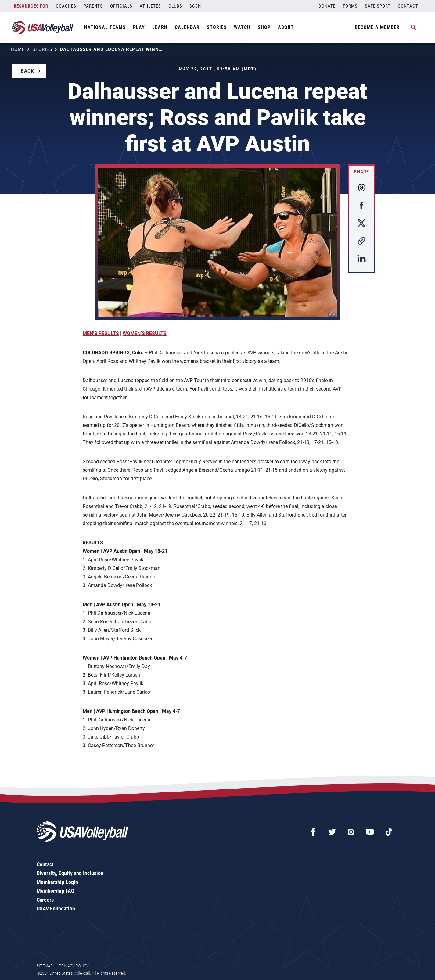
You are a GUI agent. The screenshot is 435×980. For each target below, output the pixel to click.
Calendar (187, 27)
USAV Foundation (56, 908)
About (286, 27)
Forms (350, 6)
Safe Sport (378, 6)
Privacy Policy (74, 966)
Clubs (175, 6)
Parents (93, 6)
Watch (242, 27)
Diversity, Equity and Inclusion (70, 873)
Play (139, 27)
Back (27, 71)
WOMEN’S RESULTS (145, 333)
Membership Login (57, 882)
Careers (45, 900)
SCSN (195, 6)
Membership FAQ (56, 891)
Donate (327, 6)
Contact (408, 6)
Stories (217, 27)
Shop (264, 27)
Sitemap (45, 966)
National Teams (105, 27)
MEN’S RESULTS (101, 333)
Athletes (150, 6)
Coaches (66, 6)
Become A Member (377, 27)
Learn (160, 27)
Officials (121, 6)
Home (18, 49)
